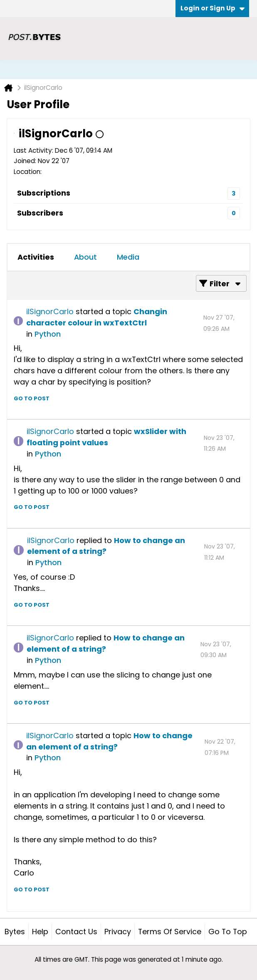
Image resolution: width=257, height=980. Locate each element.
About (85, 257)
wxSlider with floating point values (106, 437)
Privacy (118, 932)
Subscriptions (44, 193)
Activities (36, 257)
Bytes (15, 932)
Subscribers (40, 213)
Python (48, 334)
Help (40, 932)
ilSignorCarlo (50, 311)
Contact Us (76, 932)
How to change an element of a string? (106, 546)
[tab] (36, 257)
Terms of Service (170, 932)
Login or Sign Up (213, 8)
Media (128, 257)
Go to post (32, 398)
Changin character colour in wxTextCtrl (97, 317)
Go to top (228, 932)
